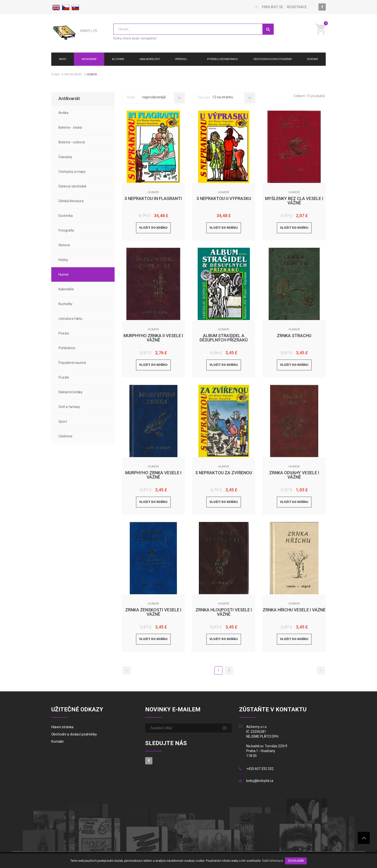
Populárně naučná (72, 363)
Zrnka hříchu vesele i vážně (294, 610)
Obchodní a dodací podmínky (273, 59)
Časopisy (65, 157)
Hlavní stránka (62, 727)
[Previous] (127, 670)
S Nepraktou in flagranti (153, 199)
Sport (63, 421)
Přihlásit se (273, 7)
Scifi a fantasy (69, 407)
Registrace (297, 7)
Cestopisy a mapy (72, 172)
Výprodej (181, 59)
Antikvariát (89, 59)
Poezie (64, 333)
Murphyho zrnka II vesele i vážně (153, 338)
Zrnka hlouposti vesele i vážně (224, 612)
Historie (64, 245)
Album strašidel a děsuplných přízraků (224, 338)
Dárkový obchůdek (72, 186)
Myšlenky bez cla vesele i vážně (294, 201)
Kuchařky (65, 304)
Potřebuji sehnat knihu (222, 59)
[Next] (321, 670)
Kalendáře (66, 289)
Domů (55, 74)
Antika (63, 113)
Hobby (63, 260)
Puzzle (64, 377)
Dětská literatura (71, 201)
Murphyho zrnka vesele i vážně (153, 475)
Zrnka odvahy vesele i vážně (294, 475)
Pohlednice (67, 348)
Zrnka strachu (294, 336)
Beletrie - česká (70, 127)
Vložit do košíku (153, 228)
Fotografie (66, 230)
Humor (64, 274)
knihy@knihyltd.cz (260, 781)
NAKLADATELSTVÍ (150, 59)
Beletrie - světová (72, 142)
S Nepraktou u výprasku (224, 199)
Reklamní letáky (71, 392)
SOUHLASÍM (296, 861)
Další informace (273, 861)
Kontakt (313, 59)
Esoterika (66, 216)
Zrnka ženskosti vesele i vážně (153, 612)
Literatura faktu (70, 319)
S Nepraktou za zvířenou (224, 473)
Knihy (63, 59)
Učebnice (65, 436)
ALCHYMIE (118, 59)
